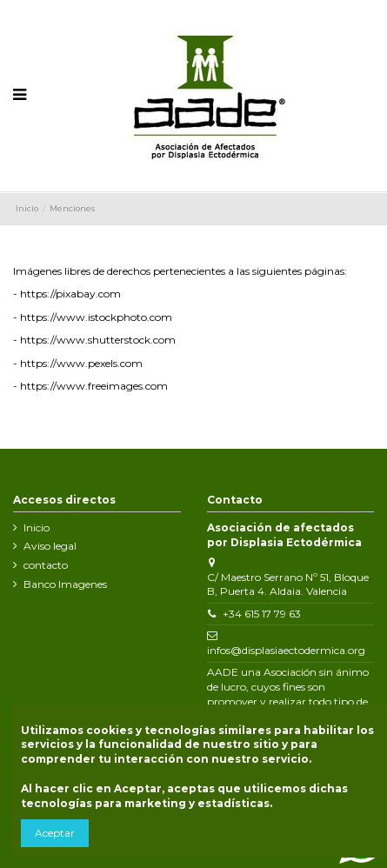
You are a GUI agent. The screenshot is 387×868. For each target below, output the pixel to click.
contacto (46, 565)
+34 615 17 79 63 (262, 614)
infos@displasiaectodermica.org (286, 650)
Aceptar (55, 833)
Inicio (37, 527)
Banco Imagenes (65, 584)
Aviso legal (50, 546)
